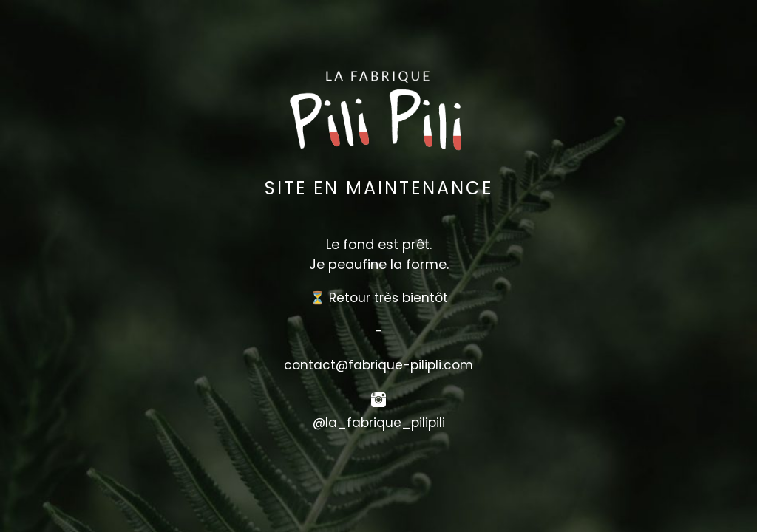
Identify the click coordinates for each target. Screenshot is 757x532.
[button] (378, 457)
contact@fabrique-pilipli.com (378, 365)
